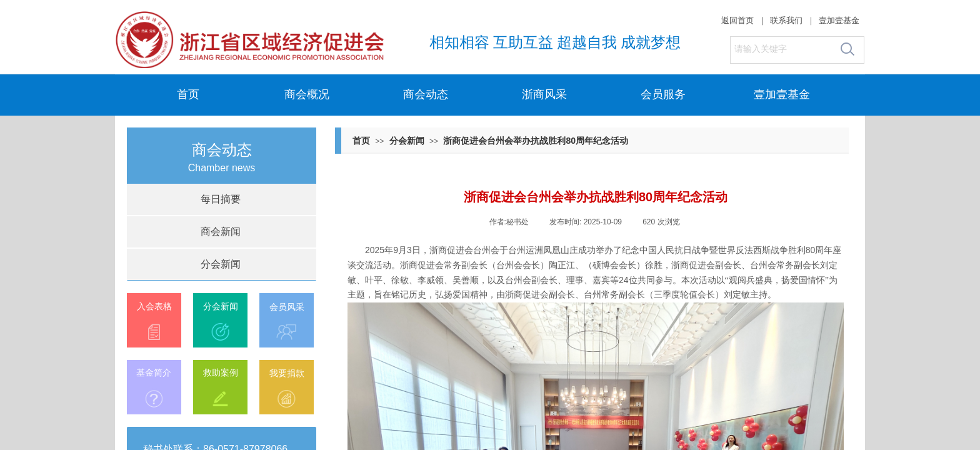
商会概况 (307, 94)
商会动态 (426, 94)
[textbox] (782, 49)
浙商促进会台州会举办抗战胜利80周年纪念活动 (536, 141)
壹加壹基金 (782, 94)
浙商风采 (544, 94)
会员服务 (663, 94)
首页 (188, 94)
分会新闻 (407, 141)
